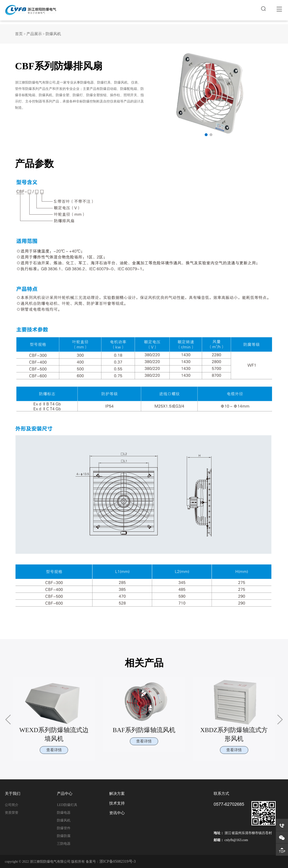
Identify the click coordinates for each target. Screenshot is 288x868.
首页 (19, 34)
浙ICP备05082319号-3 (117, 861)
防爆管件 (64, 828)
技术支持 (117, 803)
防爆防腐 (64, 836)
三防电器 (64, 843)
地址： (219, 833)
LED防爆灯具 (67, 805)
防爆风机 (53, 34)
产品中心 (65, 794)
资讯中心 (117, 813)
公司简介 (12, 805)
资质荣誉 (12, 812)
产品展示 (34, 34)
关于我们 (13, 794)
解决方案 (117, 794)
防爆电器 (64, 812)
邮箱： (219, 840)
